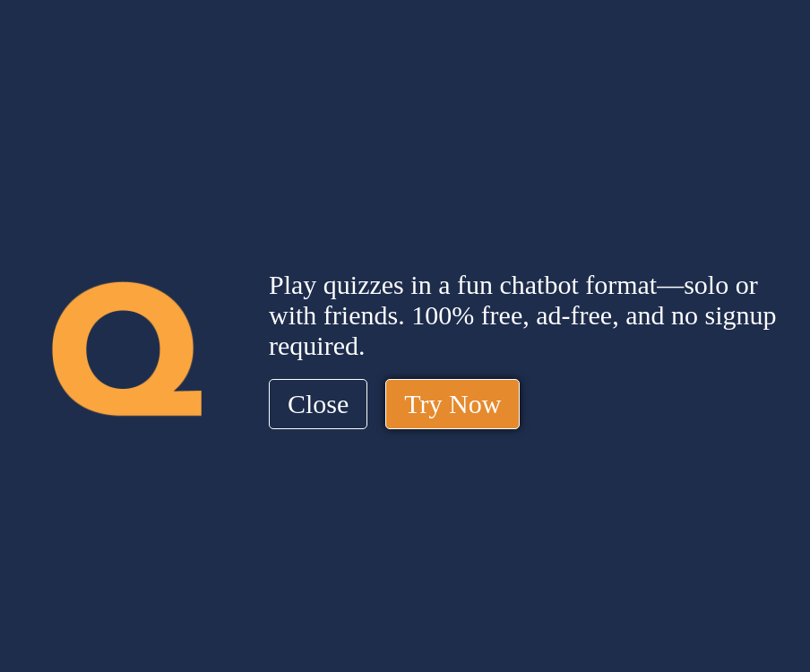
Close (318, 404)
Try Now (452, 404)
